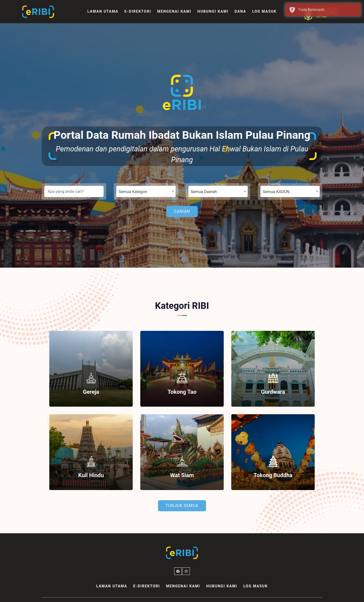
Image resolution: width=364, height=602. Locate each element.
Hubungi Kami (213, 11)
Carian (182, 211)
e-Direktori (138, 11)
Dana (240, 11)
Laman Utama (103, 11)
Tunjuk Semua (182, 506)
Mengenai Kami (174, 11)
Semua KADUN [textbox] (276, 192)
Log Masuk (264, 11)
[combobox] (146, 191)
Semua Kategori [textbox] (133, 192)
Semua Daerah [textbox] (204, 192)
